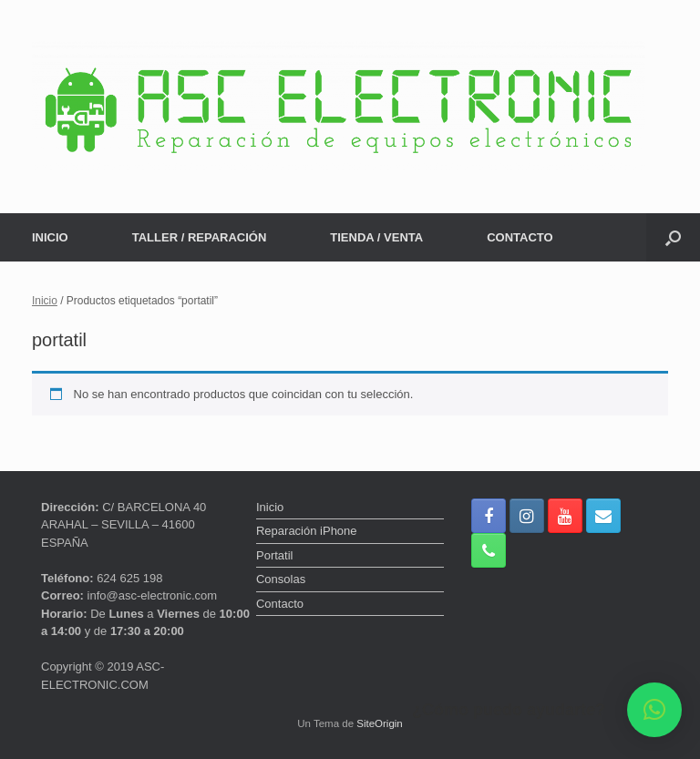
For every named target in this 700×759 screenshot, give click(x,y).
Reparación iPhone (307, 531)
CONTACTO (520, 237)
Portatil (274, 555)
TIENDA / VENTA (376, 237)
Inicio (45, 301)
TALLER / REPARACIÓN (200, 237)
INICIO (50, 237)
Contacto (280, 604)
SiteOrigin (380, 723)
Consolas (281, 579)
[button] (673, 237)
